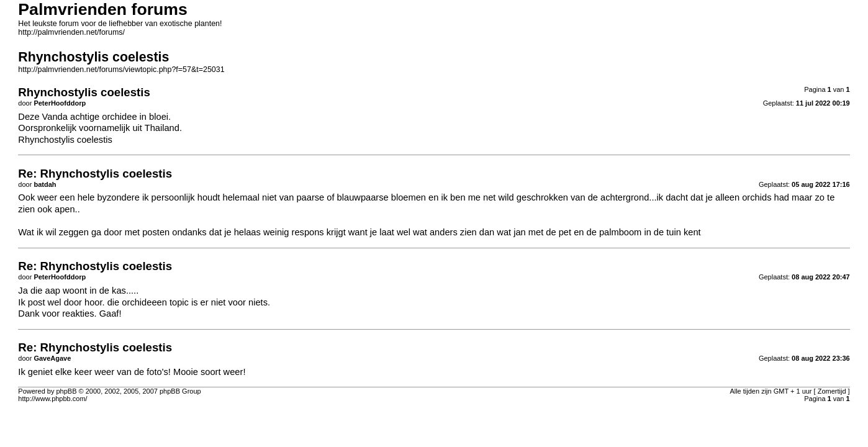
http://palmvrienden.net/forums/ (71, 32)
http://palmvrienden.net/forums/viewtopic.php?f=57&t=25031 (121, 70)
